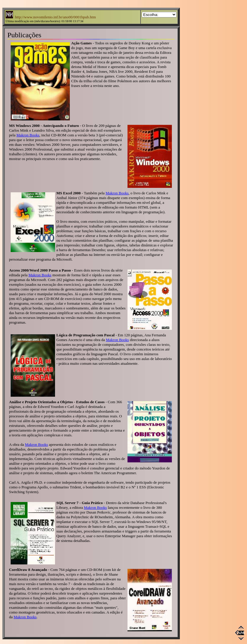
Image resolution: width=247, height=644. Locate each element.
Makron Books (28, 135)
